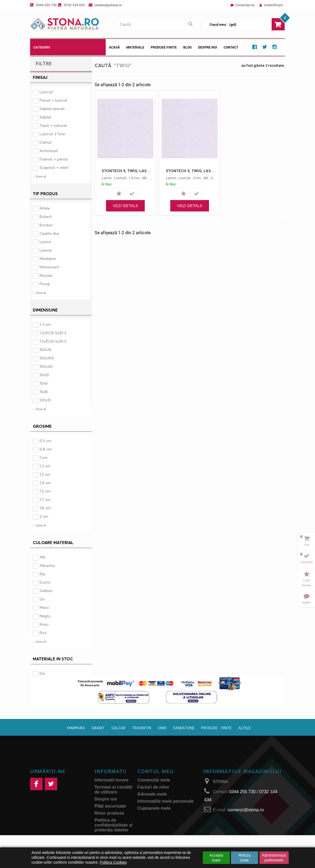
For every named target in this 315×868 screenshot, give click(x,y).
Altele (45, 208)
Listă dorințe (306, 583)
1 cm (44, 457)
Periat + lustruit (54, 100)
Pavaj (45, 284)
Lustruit (46, 92)
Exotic (45, 582)
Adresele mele (152, 808)
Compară (306, 562)
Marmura (76, 742)
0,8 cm (46, 449)
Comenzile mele (154, 794)
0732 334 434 (74, 5)
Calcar (118, 742)
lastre (107, 178)
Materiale (135, 47)
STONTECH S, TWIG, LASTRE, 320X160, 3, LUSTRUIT (191, 171)
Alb (43, 557)
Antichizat (49, 151)
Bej (42, 574)
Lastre (45, 242)
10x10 (44, 375)
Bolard (46, 216)
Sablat (46, 117)
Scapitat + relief (54, 167)
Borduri (46, 225)
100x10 (46, 350)
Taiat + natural (53, 125)
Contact (231, 47)
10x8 (44, 392)
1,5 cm (45, 491)
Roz (43, 633)
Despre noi (208, 47)
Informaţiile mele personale (165, 816)
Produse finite (216, 742)
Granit (98, 742)
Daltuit (46, 142)
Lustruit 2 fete (52, 134)
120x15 (45, 400)
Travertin (142, 742)
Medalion (48, 258)
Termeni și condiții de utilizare (114, 804)
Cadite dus (49, 233)
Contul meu (156, 786)
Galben (46, 591)
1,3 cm (45, 474)
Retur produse (109, 827)
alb (144, 178)
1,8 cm (45, 508)
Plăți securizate (110, 820)
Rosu (44, 624)
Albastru (47, 565)
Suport (306, 602)
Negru (45, 616)
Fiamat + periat (54, 159)
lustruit (120, 178)
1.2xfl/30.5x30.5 (53, 333)
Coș (306, 544)
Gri (42, 599)
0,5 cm (46, 441)
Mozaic (46, 275)
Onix (162, 742)
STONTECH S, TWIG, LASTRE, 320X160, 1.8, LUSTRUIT (127, 171)
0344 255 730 (46, 5)
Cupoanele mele (154, 823)
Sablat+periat (52, 109)
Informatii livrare (112, 794)
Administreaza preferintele (274, 858)
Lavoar (46, 250)
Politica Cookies (113, 862)
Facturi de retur (153, 801)
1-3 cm (45, 324)
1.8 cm (134, 178)
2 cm (44, 516)
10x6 (44, 383)
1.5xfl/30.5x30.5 (53, 341)
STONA (220, 796)
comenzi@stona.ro (108, 5)
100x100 (47, 358)
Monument (49, 267)
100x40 (46, 366)
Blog (187, 47)
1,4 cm (45, 483)
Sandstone (184, 742)
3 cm (197, 178)
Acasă (114, 47)
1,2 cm (45, 466)
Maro (44, 607)
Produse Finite (164, 47)
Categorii (42, 47)
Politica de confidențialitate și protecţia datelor (114, 839)
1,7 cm (45, 499)
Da (42, 673)
